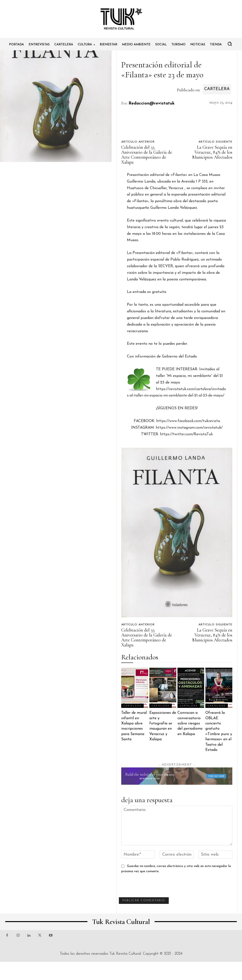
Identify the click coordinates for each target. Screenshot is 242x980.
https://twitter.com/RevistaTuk (186, 434)
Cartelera (217, 89)
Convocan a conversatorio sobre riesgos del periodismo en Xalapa (190, 723)
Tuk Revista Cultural (125, 954)
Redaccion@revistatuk (152, 103)
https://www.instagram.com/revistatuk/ (189, 428)
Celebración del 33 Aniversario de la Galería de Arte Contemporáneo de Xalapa (147, 155)
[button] (230, 44)
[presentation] (155, 888)
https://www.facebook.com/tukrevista (188, 421)
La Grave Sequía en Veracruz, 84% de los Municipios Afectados (212, 152)
